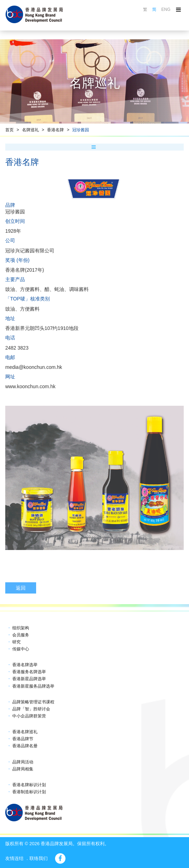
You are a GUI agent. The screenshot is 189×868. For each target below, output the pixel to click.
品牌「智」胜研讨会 (31, 709)
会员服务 (21, 635)
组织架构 (21, 628)
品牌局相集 (23, 769)
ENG (166, 9)
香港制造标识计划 (29, 792)
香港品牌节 (23, 739)
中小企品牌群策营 (29, 716)
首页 (9, 130)
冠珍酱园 (81, 130)
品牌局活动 (23, 762)
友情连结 (14, 858)
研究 (16, 642)
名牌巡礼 (31, 130)
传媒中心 (21, 649)
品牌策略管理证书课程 (33, 702)
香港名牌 (55, 130)
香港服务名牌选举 (29, 672)
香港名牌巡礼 (25, 732)
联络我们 (39, 858)
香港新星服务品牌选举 (33, 686)
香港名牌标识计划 (29, 785)
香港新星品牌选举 (29, 679)
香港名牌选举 (25, 665)
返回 (21, 588)
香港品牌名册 (25, 746)
